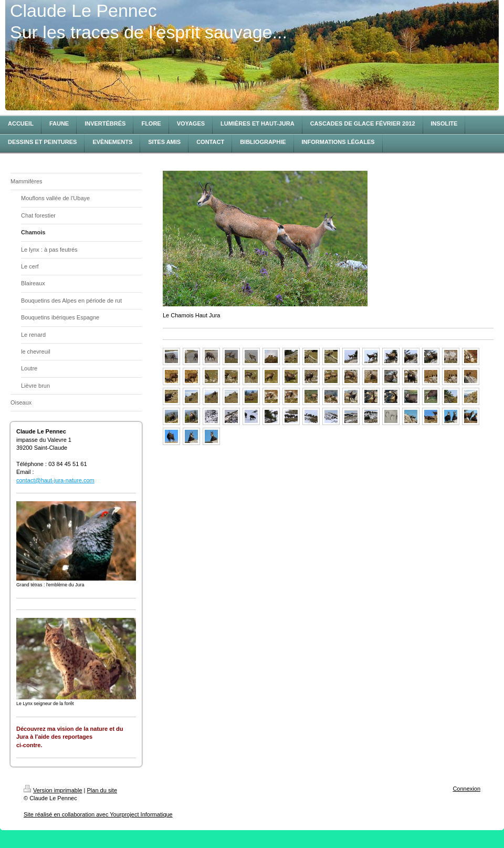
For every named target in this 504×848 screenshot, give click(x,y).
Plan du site (102, 790)
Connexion (466, 789)
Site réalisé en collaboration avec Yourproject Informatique (98, 814)
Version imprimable (53, 790)
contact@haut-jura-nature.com (55, 480)
